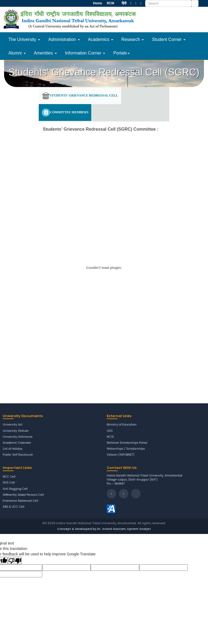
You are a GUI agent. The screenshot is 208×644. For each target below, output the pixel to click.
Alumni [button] (17, 53)
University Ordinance (18, 437)
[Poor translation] (15, 561)
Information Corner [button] (85, 53)
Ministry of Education (122, 425)
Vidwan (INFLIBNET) (121, 455)
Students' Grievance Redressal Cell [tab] (80, 96)
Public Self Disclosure (18, 455)
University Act (13, 425)
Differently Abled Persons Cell (24, 495)
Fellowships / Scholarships (126, 449)
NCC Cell (9, 477)
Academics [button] (101, 39)
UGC (110, 431)
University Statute (16, 431)
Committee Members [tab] (65, 112)
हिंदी (124, 3)
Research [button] (133, 39)
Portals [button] (121, 53)
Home (97, 3)
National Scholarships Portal (127, 443)
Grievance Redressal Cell (20, 501)
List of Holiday (13, 449)
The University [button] (24, 39)
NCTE (110, 437)
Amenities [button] (45, 53)
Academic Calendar (17, 443)
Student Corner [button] (169, 39)
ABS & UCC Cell (14, 507)
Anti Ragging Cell (15, 489)
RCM (110, 3)
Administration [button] (64, 39)
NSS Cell (9, 483)
